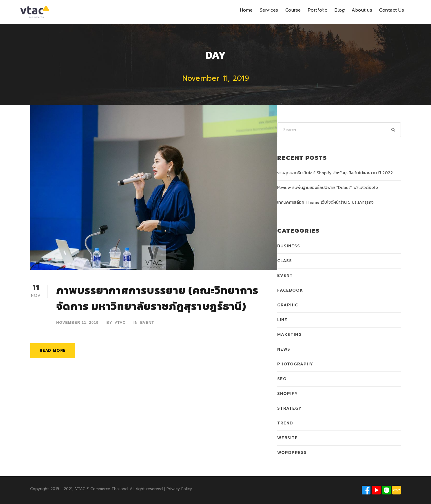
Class (285, 261)
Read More (53, 351)
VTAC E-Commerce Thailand (101, 489)
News (284, 349)
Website (287, 438)
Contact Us (392, 10)
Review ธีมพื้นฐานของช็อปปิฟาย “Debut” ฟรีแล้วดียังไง (328, 188)
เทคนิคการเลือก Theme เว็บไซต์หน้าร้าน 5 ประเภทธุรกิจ (325, 202)
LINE (282, 320)
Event (147, 322)
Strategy (289, 408)
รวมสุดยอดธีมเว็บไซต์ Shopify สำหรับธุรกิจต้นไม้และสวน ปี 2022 (335, 173)
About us (362, 10)
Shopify (287, 394)
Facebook (290, 290)
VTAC (120, 322)
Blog (340, 10)
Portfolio (318, 10)
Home (246, 10)
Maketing (290, 335)
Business (289, 246)
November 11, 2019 (77, 322)
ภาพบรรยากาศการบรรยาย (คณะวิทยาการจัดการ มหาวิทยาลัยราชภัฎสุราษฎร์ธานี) (157, 298)
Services (269, 10)
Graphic (288, 305)
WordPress (292, 453)
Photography (295, 364)
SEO (282, 379)
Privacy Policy (179, 489)
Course (293, 10)
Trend (285, 423)
